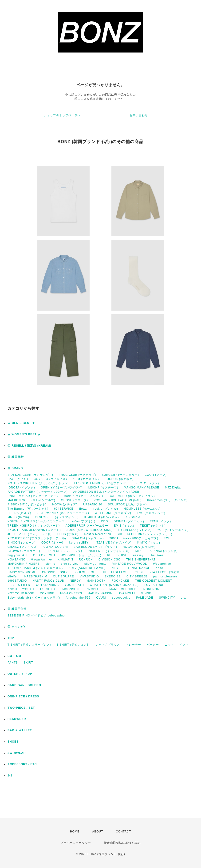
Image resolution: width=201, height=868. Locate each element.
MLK (139, 551)
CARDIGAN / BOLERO (24, 685)
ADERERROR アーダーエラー (87, 526)
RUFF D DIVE (117, 555)
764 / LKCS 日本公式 (165, 572)
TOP (11, 638)
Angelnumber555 (78, 598)
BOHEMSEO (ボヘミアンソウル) (132, 496)
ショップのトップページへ (62, 115)
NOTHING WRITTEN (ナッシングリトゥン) (38, 483)
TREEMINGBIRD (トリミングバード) (34, 526)
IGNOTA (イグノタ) (21, 488)
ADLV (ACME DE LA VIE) (87, 568)
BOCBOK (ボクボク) (119, 479)
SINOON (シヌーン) (22, 543)
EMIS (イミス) (124, 526)
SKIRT (28, 663)
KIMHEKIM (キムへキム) (102, 517)
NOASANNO (17, 560)
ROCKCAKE (120, 581)
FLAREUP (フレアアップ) (64, 551)
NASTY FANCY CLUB (48, 581)
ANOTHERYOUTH (21, 589)
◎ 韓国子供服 (17, 609)
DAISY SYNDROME (22, 572)
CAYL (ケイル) (18, 479)
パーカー (153, 645)
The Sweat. (157, 555)
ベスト (184, 645)
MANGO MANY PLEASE (142, 488)
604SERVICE (64, 509)
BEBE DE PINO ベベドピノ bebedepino (36, 616)
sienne (50, 564)
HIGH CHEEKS (71, 593)
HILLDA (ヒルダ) (19, 513)
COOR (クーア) (156, 475)
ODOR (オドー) (52, 543)
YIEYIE (117, 568)
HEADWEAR (17, 719)
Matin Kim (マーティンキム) (83, 496)
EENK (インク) (160, 521)
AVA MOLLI (127, 593)
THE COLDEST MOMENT (154, 581)
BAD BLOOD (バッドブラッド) (95, 547)
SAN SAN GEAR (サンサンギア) (30, 475)
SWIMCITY (167, 598)
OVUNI (101, 598)
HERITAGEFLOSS (116, 572)
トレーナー (133, 645)
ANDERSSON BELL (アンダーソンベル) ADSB (106, 492)
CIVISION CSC (109, 560)
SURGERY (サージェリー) (120, 475)
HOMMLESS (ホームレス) (142, 509)
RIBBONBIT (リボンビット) (27, 504)
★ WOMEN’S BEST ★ (24, 434)
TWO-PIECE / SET (21, 708)
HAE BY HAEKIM (100, 593)
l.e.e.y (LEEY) (79, 543)
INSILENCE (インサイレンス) (109, 551)
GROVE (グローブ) (74, 500)
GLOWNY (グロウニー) (24, 551)
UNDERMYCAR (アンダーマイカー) (33, 496)
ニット (169, 645)
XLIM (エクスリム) (86, 479)
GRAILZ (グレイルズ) (23, 547)
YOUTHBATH (74, 585)
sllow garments (95, 564)
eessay (138, 555)
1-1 (10, 776)
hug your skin (17, 555)
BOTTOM (14, 656)
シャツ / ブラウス (108, 645)
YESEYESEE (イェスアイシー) (57, 517)
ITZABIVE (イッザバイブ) (114, 543)
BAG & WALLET (20, 730)
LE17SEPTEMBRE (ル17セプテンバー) (102, 483)
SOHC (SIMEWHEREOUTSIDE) (90, 530)
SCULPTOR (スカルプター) (127, 504)
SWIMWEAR (17, 753)
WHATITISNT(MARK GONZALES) (114, 585)
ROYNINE (47, 593)
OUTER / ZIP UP (20, 674)
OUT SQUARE (63, 576)
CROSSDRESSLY (55, 572)
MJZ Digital (173, 488)
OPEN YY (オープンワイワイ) (62, 488)
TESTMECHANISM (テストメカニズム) (35, 568)
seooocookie (121, 598)
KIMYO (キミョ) (149, 543)
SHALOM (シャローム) (88, 538)
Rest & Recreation (98, 534)
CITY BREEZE (137, 576)
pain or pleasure (165, 576)
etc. (183, 598)
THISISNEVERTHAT (141, 560)
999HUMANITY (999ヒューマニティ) (63, 513)
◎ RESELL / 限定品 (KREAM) (29, 446)
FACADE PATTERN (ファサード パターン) (37, 492)
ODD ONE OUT (44, 555)
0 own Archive (42, 560)
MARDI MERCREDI (123, 589)
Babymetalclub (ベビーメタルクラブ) (34, 598)
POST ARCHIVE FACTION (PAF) (118, 500)
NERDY (75, 581)
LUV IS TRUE (154, 585)
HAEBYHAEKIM (36, 576)
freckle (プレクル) (105, 509)
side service (70, 564)
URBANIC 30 (93, 504)
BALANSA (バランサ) (163, 551)
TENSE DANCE (139, 568)
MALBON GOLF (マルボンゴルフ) (31, 500)
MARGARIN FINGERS (24, 564)
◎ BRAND (15, 468)
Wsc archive (162, 564)
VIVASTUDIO (89, 576)
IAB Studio (132, 517)
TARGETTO (48, 589)
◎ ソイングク (17, 627)
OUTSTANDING (47, 585)
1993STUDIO (17, 581)
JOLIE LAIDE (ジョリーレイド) (30, 534)
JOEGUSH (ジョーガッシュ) (81, 555)
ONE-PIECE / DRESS (23, 696)
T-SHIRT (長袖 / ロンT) (73, 645)
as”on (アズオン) (83, 521)
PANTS (13, 663)
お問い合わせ (139, 115)
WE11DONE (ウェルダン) (113, 513)
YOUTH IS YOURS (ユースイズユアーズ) (37, 521)
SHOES (13, 742)
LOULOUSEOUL (85, 572)
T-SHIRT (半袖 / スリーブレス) (29, 645)
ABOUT (98, 832)
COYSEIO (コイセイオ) (50, 479)
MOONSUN (71, 589)
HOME (75, 832)
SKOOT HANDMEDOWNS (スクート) (34, 530)
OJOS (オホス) (68, 534)
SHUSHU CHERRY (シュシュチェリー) (145, 534)
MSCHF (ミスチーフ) (103, 488)
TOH (167, 538)
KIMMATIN (65, 560)
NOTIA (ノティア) (65, 504)
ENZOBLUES (94, 589)
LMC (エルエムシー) (151, 513)
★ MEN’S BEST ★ (21, 423)
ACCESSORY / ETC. (23, 764)
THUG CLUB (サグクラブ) (78, 475)
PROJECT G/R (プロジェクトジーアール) (37, 538)
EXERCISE (113, 576)
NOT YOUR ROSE (21, 593)
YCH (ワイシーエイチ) (173, 530)
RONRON (86, 560)
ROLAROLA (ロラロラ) (139, 547)
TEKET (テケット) (153, 526)
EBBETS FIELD (19, 585)
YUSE (140, 572)
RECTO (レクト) (147, 483)
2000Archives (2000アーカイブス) (134, 538)
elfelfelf (13, 576)
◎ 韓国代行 (16, 457)
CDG (105, 521)
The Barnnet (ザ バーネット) (28, 509)
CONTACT (123, 832)
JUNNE (146, 593)
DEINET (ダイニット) (129, 521)
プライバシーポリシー (76, 843)
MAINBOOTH (96, 581)
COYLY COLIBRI (56, 547)
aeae (160, 568)
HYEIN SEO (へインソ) (135, 530)
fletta (83, 509)
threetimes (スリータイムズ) (167, 500)
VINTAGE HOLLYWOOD (130, 564)
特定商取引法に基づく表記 (122, 843)
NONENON (151, 589)
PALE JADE (145, 598)
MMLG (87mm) (18, 517)
